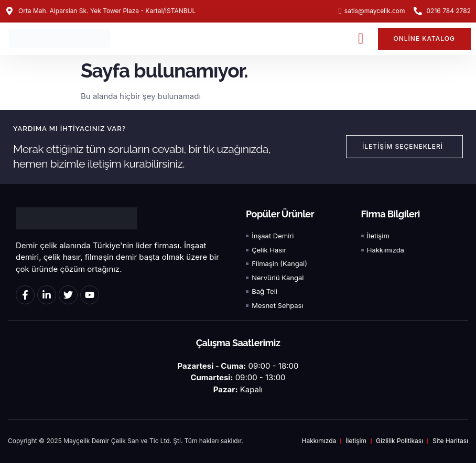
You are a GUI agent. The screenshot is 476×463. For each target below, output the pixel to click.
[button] (361, 39)
